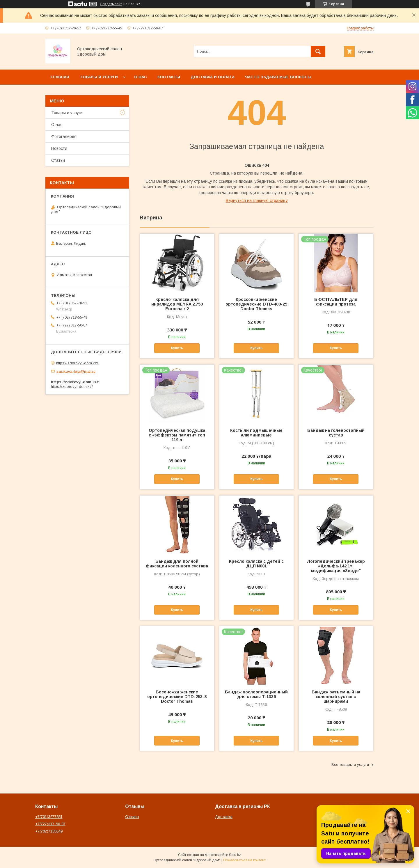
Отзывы (132, 817)
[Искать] (318, 52)
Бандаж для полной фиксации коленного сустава (177, 564)
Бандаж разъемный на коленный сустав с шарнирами (336, 697)
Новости (59, 148)
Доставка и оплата (213, 77)
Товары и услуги (99, 77)
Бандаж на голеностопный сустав (336, 433)
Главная (60, 77)
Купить (177, 348)
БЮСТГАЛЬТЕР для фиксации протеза (336, 302)
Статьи (58, 160)
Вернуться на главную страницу (257, 200)
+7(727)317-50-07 (50, 824)
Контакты (169, 77)
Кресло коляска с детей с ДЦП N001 (256, 564)
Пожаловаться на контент (244, 860)
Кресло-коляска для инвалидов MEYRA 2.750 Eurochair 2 (177, 304)
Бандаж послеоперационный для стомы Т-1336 (256, 694)
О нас (141, 77)
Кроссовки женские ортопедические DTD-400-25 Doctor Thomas (256, 304)
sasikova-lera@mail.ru (76, 371)
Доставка (224, 817)
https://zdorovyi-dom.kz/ (77, 363)
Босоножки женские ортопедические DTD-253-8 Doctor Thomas (177, 697)
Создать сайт (111, 4)
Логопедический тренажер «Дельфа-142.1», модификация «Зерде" (336, 566)
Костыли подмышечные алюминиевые (256, 433)
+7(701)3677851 (49, 817)
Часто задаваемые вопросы (278, 77)
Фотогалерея (64, 136)
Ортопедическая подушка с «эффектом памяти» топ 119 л (177, 435)
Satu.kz (235, 855)
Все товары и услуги (350, 765)
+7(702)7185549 (49, 831)
